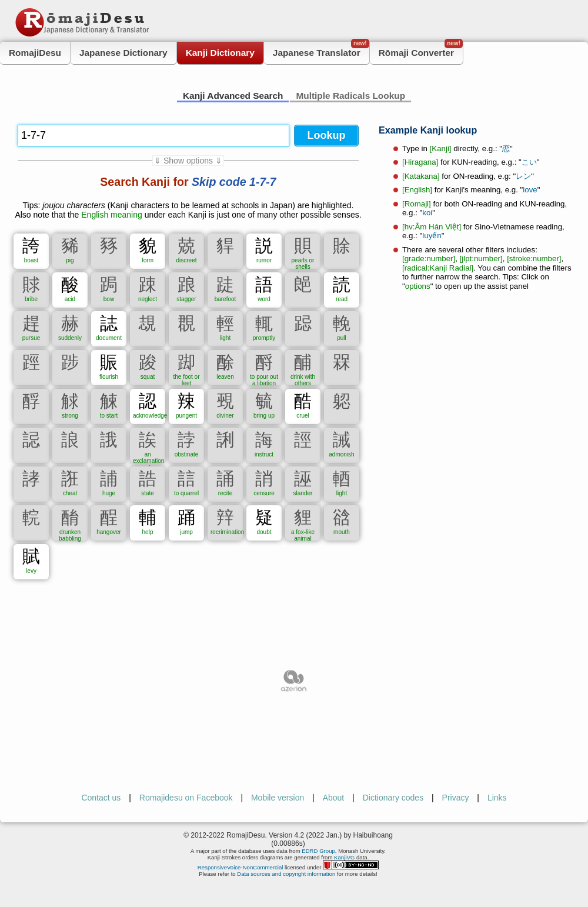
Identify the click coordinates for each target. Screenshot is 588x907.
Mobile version (278, 798)
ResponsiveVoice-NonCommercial (240, 867)
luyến (432, 236)
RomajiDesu (35, 53)
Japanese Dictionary (123, 53)
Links (497, 798)
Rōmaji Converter (421, 50)
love (530, 190)
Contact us (101, 798)
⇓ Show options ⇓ (188, 161)
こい (529, 162)
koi (427, 213)
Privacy (456, 798)
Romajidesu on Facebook (186, 798)
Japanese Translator (321, 50)
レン (523, 176)
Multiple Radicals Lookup (350, 96)
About (334, 798)
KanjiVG (344, 857)
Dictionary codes (393, 798)
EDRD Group (318, 851)
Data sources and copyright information (286, 874)
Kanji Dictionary (220, 53)
